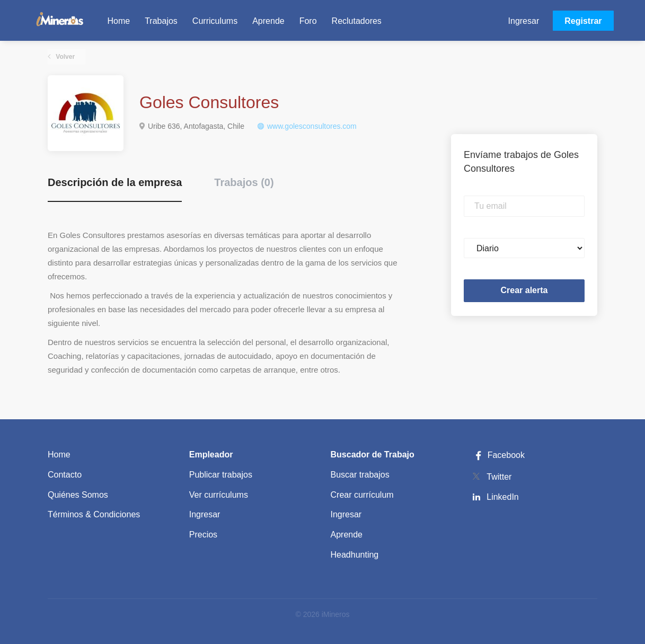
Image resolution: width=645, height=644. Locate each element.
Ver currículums (219, 495)
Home (59, 455)
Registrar (583, 21)
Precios (203, 535)
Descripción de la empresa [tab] (115, 182)
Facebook (498, 455)
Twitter (499, 477)
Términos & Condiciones (94, 514)
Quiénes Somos (78, 495)
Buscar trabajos (360, 475)
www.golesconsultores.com (312, 126)
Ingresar (524, 21)
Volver (64, 57)
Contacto (65, 475)
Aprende (347, 535)
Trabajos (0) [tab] (244, 182)
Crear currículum (362, 495)
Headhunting (355, 555)
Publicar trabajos (221, 475)
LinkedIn (503, 497)
